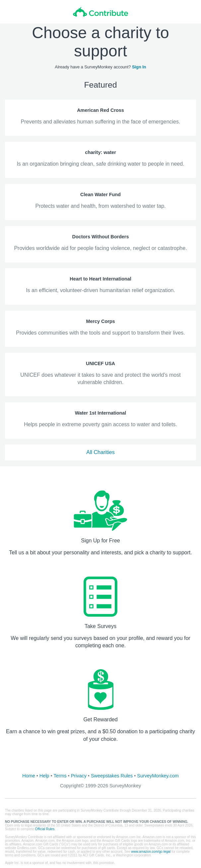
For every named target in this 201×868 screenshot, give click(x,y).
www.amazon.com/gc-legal (151, 852)
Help (44, 776)
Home (29, 776)
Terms (60, 776)
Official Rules (45, 829)
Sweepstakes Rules (112, 776)
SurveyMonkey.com (158, 776)
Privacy (79, 776)
